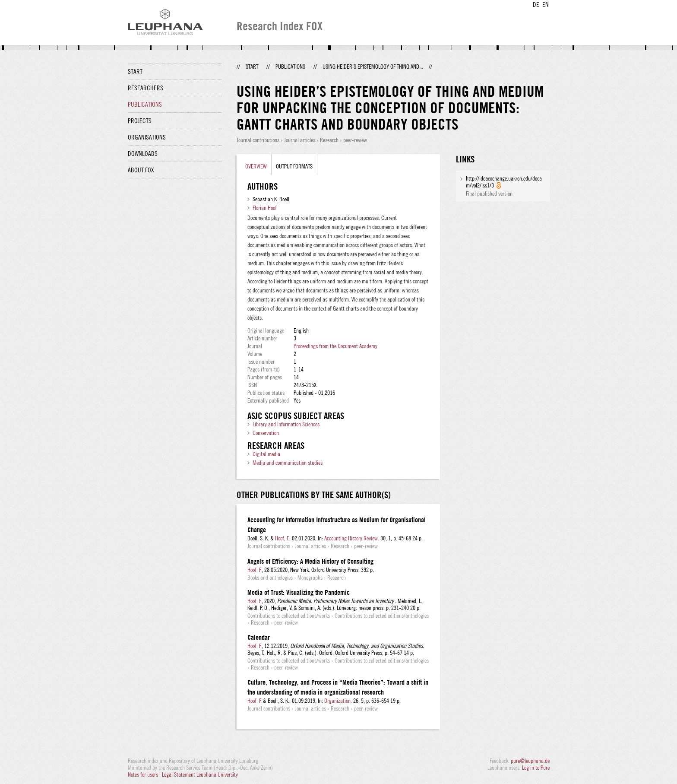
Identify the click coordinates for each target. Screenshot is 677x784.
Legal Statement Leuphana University (200, 774)
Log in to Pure (536, 768)
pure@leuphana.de (530, 761)
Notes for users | (145, 774)
